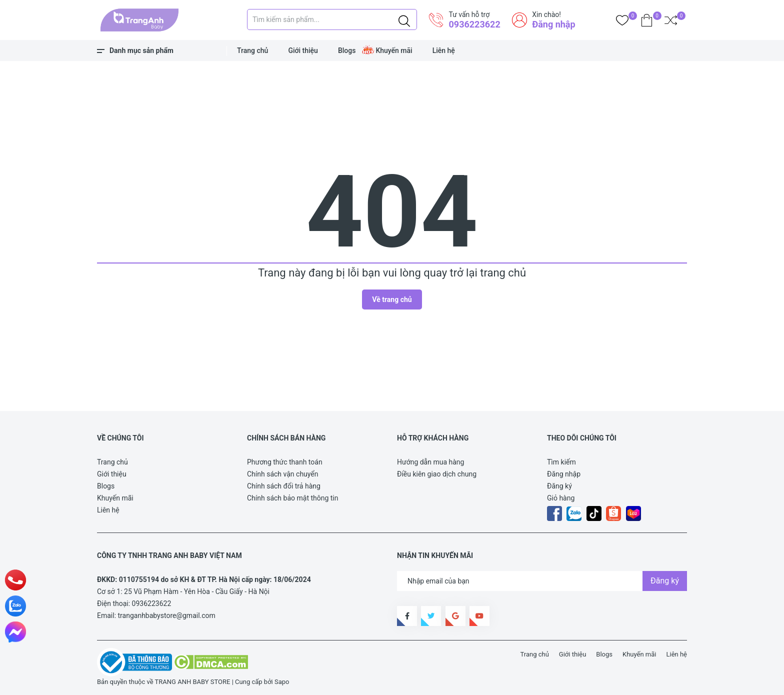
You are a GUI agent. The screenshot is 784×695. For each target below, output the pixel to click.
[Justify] (404, 19)
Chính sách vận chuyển (283, 474)
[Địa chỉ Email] (542, 581)
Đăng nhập (553, 24)
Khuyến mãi (394, 50)
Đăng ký (559, 486)
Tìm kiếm (561, 462)
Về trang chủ (392, 299)
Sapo (282, 682)
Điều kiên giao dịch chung (437, 474)
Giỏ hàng (561, 498)
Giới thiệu (303, 50)
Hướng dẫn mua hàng (430, 462)
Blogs (347, 50)
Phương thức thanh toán (285, 462)
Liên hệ (444, 50)
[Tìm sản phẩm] (332, 19)
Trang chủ (252, 50)
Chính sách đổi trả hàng (284, 486)
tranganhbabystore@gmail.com (167, 615)
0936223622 (474, 24)
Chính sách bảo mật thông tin (293, 498)
